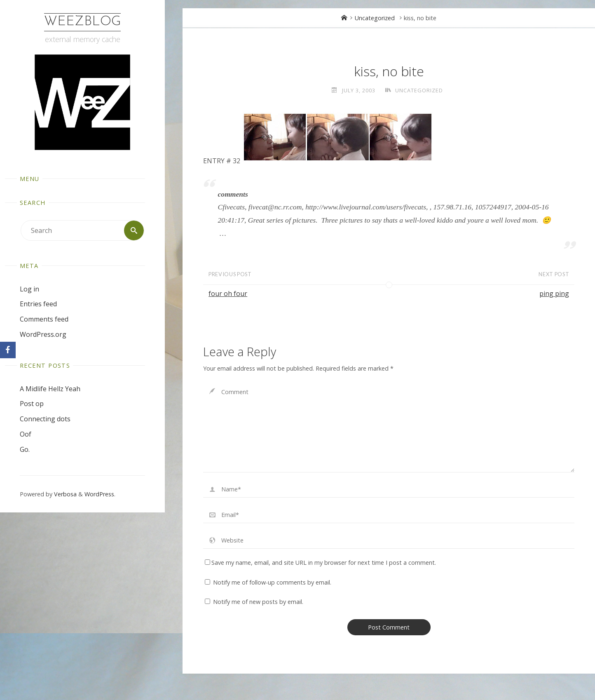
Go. (25, 449)
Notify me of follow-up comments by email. (272, 582)
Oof (26, 434)
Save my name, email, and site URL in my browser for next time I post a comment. (320, 563)
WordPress (99, 494)
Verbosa (64, 494)
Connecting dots (45, 419)
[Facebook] (8, 350)
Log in (29, 289)
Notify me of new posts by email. (258, 602)
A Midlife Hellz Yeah (50, 389)
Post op (32, 404)
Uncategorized (375, 18)
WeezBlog (82, 22)
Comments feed (44, 319)
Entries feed (38, 304)
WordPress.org (43, 334)
